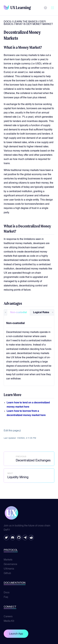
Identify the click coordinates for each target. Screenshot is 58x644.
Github (7, 573)
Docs (7, 22)
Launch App (16, 634)
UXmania (9, 569)
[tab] (18, 312)
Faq (6, 597)
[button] (53, 8)
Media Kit (9, 621)
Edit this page (12, 431)
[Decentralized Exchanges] (29, 459)
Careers (8, 617)
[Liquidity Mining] (29, 476)
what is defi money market (34, 24)
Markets (8, 560)
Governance (10, 564)
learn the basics (26, 22)
